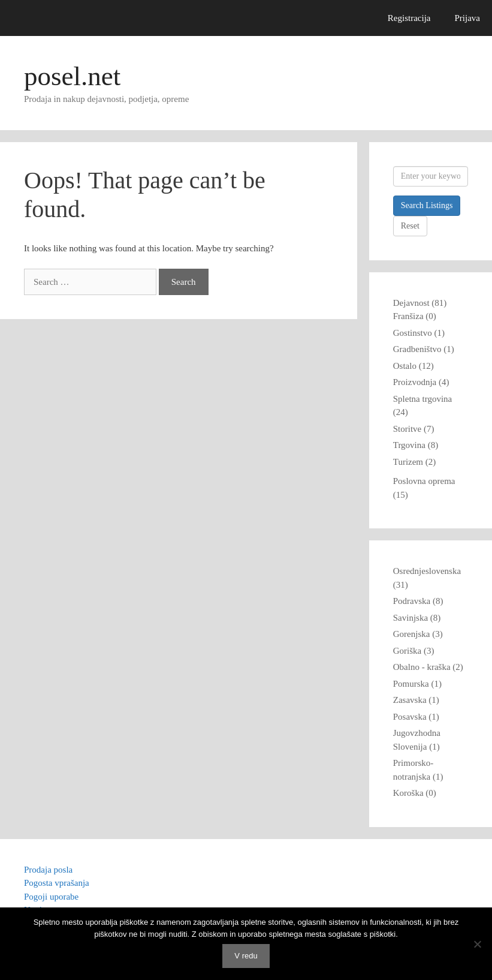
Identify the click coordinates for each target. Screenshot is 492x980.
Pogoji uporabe (51, 897)
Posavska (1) (416, 717)
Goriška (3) (414, 651)
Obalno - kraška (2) (428, 667)
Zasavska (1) (416, 700)
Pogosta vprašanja (57, 883)
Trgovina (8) (416, 445)
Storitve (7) (414, 429)
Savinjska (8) (417, 618)
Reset (410, 226)
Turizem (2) (415, 462)
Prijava (468, 18)
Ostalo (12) (413, 366)
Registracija (409, 18)
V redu (246, 956)
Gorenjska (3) (418, 634)
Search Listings (427, 205)
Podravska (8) (418, 601)
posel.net (72, 76)
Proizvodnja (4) (421, 382)
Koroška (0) (415, 793)
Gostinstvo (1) (419, 333)
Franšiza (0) (415, 316)
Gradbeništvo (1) (424, 349)
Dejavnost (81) (420, 303)
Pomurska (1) (417, 684)
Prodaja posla (48, 870)
